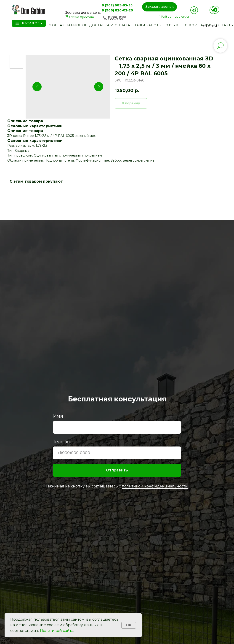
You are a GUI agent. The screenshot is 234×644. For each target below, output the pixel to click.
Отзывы (174, 25)
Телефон (63, 442)
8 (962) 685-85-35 (117, 5)
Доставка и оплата (110, 25)
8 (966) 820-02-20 (117, 10)
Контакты (224, 25)
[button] (160, 7)
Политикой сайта (57, 631)
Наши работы (148, 25)
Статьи (210, 26)
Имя (58, 416)
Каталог (31, 23)
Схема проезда (81, 17)
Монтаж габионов (68, 25)
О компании (198, 25)
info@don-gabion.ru (174, 16)
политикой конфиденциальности (155, 486)
